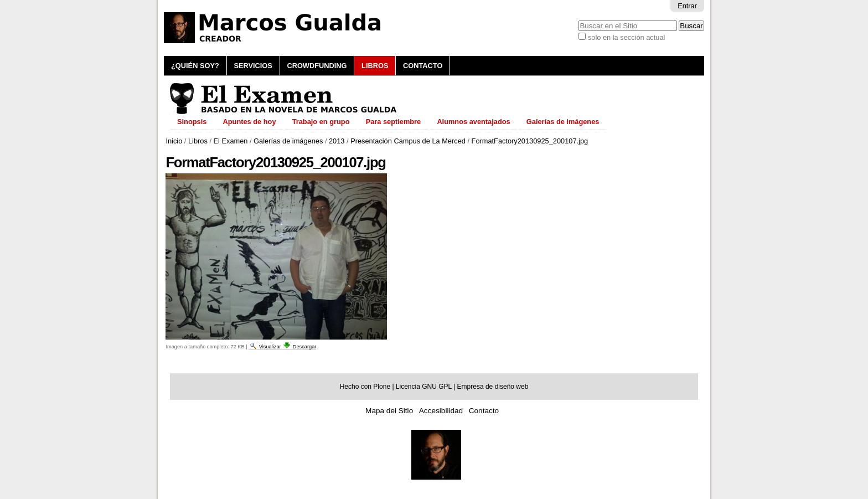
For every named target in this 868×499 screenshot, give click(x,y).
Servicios (253, 66)
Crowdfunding (317, 66)
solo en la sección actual (626, 37)
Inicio (174, 141)
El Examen (231, 141)
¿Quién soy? (195, 66)
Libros (375, 66)
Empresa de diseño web (493, 387)
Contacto (423, 66)
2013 (337, 141)
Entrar (687, 6)
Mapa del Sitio (389, 411)
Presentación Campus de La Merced (408, 141)
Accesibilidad (441, 411)
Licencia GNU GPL (424, 387)
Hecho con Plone (365, 387)
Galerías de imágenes (288, 141)
